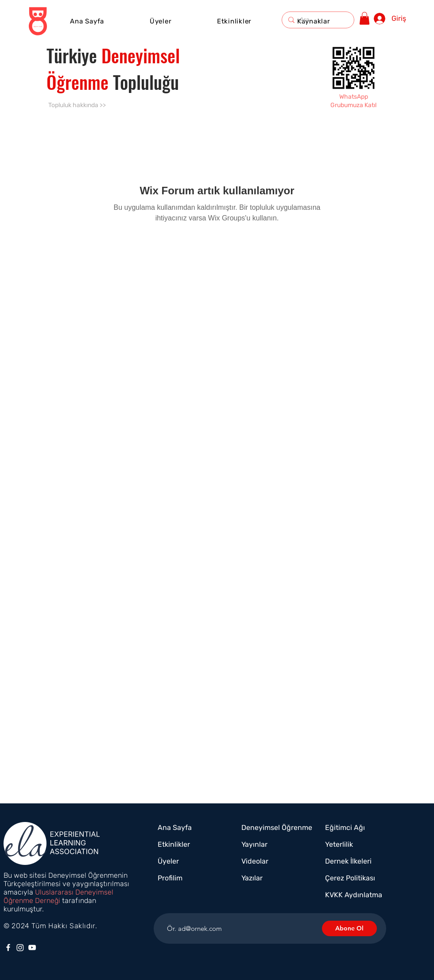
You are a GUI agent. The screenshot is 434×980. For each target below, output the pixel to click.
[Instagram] (20, 947)
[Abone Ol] (349, 928)
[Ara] (318, 20)
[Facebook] (8, 947)
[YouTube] (32, 947)
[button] (234, 21)
